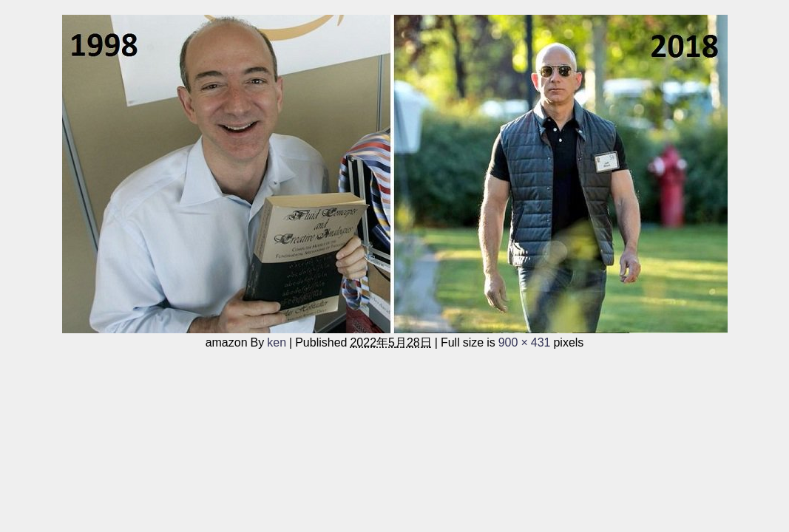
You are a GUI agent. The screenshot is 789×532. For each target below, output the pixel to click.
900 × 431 (525, 342)
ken (277, 342)
